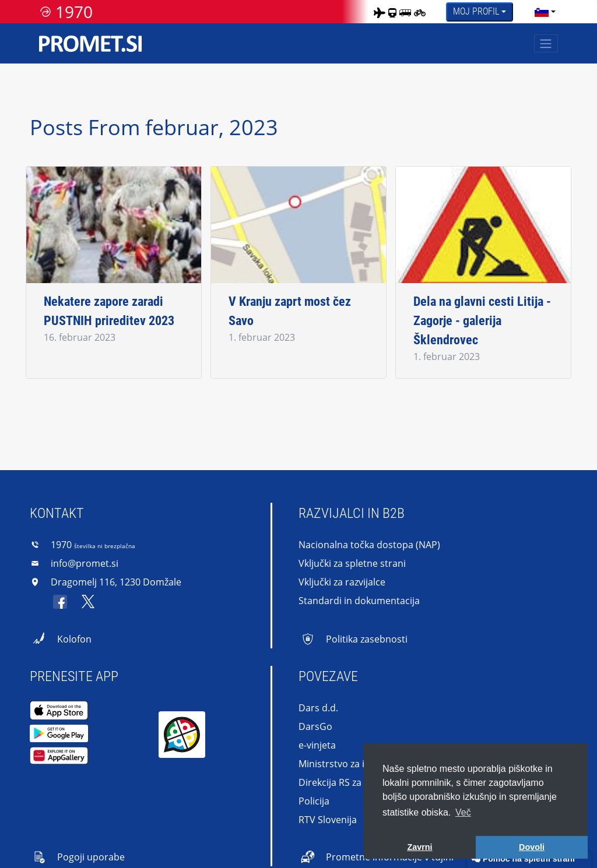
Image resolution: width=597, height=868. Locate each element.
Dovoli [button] (532, 847)
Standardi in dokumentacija (359, 601)
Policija (314, 801)
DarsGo (315, 726)
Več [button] (463, 812)
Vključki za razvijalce (342, 582)
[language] (542, 12)
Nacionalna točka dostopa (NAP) (369, 545)
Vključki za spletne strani (352, 563)
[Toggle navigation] (546, 43)
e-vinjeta (317, 745)
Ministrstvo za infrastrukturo (361, 764)
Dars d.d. (318, 708)
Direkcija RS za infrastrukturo (362, 782)
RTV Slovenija (328, 820)
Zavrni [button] (419, 847)
